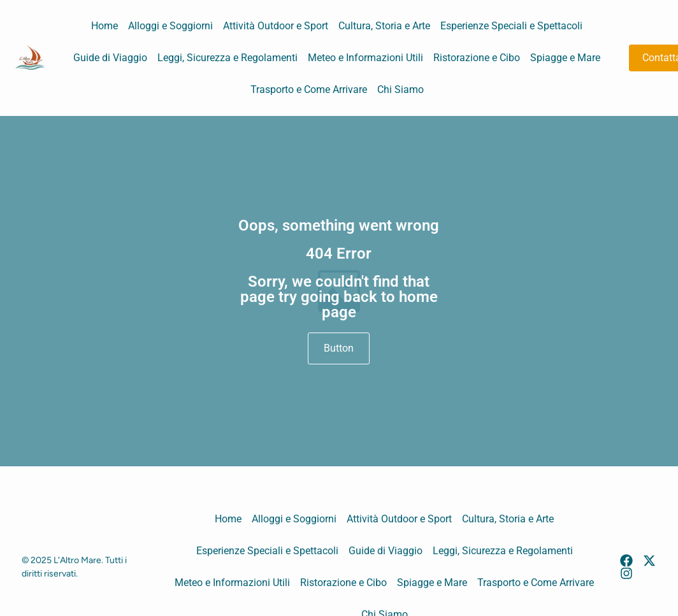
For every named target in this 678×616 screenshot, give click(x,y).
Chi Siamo (400, 90)
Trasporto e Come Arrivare (309, 90)
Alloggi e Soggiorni (170, 26)
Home (105, 26)
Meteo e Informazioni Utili (365, 58)
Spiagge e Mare (565, 58)
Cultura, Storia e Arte (384, 26)
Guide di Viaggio (110, 58)
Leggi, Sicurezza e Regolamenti (227, 58)
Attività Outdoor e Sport (276, 26)
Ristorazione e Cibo (477, 58)
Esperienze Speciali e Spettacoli (511, 26)
